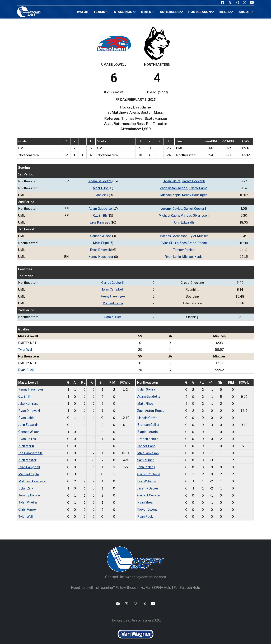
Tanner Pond (146, 442)
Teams (99, 12)
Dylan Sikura (172, 181)
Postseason (199, 12)
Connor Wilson (101, 235)
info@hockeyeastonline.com (143, 572)
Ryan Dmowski (101, 249)
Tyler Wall (25, 347)
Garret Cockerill (193, 181)
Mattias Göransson (195, 215)
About (244, 12)
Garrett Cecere (148, 491)
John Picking (146, 463)
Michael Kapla (170, 195)
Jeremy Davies (172, 208)
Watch (82, 12)
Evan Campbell (113, 288)
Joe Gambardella (30, 449)
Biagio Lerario (148, 428)
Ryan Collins (27, 435)
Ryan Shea (145, 498)
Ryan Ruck (26, 368)
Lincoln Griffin (147, 415)
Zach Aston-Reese (174, 188)
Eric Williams (198, 188)
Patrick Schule (148, 435)
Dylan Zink (101, 195)
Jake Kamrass (100, 222)
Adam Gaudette (100, 181)
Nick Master (27, 456)
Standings (123, 12)
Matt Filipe (101, 188)
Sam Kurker (113, 315)
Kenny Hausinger (195, 195)
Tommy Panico (184, 249)
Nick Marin (26, 442)
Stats (146, 12)
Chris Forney (27, 505)
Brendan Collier (148, 422)
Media (225, 12)
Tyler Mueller (198, 235)
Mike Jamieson (148, 449)
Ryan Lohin (173, 255)
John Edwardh (184, 222)
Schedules (170, 12)
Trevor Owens (147, 505)
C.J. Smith (100, 215)
